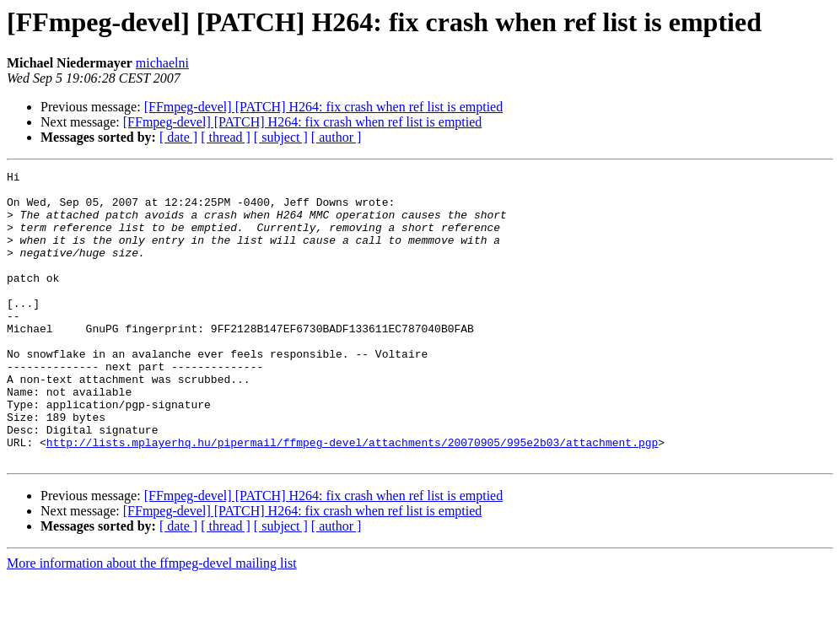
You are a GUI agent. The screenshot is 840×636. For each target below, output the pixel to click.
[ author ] (337, 137)
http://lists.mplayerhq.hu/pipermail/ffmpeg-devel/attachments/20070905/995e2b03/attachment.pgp (352, 498)
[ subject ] (281, 137)
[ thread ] (226, 137)
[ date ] (178, 137)
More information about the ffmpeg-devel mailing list (152, 621)
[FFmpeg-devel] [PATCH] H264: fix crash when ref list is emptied (324, 107)
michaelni (162, 63)
